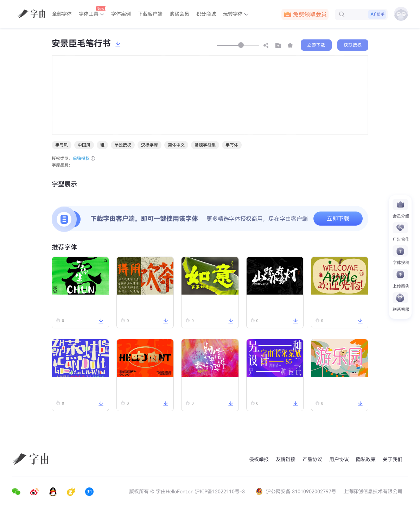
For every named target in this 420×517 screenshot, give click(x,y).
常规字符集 (205, 145)
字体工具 (92, 12)
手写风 (62, 145)
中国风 (84, 145)
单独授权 (123, 145)
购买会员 (179, 14)
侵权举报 (259, 459)
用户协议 (339, 459)
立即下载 (316, 45)
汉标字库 (149, 145)
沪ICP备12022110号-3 (220, 491)
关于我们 (393, 459)
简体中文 (176, 145)
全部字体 (62, 14)
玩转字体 (236, 14)
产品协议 (312, 459)
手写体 (232, 145)
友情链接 (286, 459)
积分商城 (206, 14)
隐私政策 (366, 459)
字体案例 (121, 14)
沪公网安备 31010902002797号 (297, 491)
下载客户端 (150, 14)
